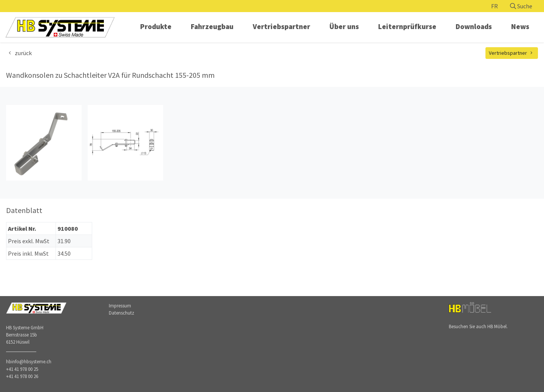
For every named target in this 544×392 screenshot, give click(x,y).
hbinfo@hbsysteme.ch (29, 361)
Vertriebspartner (281, 26)
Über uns (344, 26)
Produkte (156, 26)
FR (495, 6)
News (520, 26)
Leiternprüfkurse (407, 26)
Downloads (474, 26)
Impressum (120, 306)
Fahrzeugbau (212, 26)
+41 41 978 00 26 (22, 376)
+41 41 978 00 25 (22, 369)
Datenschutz (121, 313)
